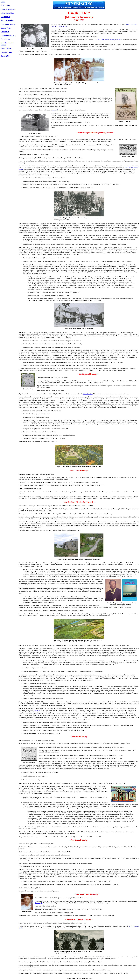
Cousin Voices (6, 28)
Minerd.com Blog (7, 13)
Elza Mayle (37, 710)
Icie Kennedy (55, 110)
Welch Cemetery (88, 394)
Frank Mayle (39, 903)
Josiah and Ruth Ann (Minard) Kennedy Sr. (110, 40)
